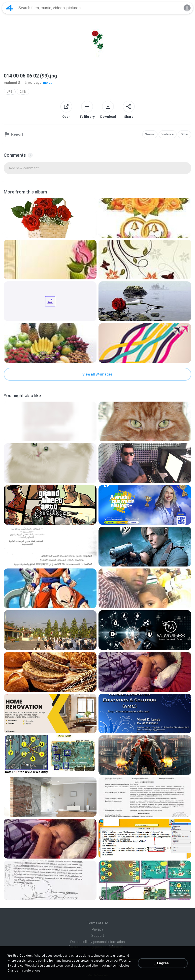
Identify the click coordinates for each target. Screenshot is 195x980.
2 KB (23, 92)
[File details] (50, 218)
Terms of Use (98, 923)
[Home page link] (9, 8)
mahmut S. (13, 83)
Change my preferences (24, 971)
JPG (10, 92)
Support (98, 936)
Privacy (97, 929)
